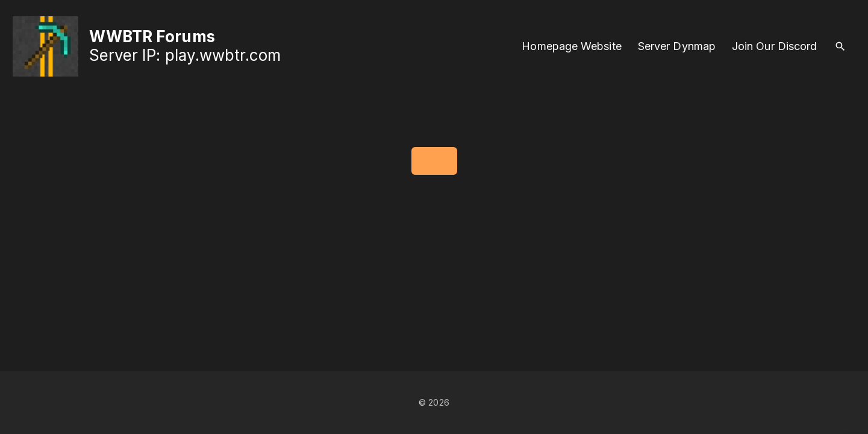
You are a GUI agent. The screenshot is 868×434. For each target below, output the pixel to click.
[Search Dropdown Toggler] (841, 47)
